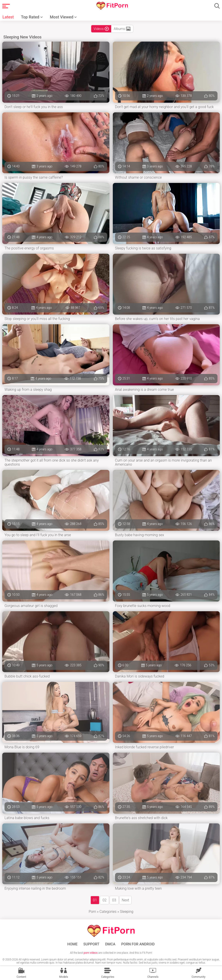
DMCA (110, 944)
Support (91, 944)
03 (114, 900)
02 (104, 900)
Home (72, 944)
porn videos (91, 953)
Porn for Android (138, 944)
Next (125, 900)
